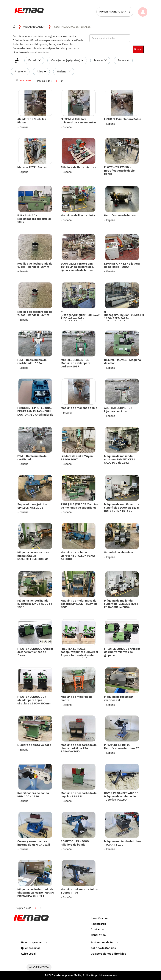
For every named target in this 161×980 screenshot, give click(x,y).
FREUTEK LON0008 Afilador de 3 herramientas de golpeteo (122, 652)
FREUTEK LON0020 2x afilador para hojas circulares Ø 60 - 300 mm (34, 700)
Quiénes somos (31, 948)
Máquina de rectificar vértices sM (119, 699)
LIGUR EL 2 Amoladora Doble (123, 119)
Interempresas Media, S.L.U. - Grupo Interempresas (86, 975)
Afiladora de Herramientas (78, 167)
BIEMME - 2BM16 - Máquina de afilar (122, 362)
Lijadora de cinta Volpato (34, 745)
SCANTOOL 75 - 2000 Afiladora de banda (75, 843)
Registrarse (98, 924)
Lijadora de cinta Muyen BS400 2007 (77, 458)
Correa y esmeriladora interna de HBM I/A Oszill (34, 843)
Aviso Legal (28, 954)
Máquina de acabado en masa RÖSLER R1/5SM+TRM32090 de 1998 (33, 557)
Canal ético (98, 935)
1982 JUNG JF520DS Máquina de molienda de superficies (79, 506)
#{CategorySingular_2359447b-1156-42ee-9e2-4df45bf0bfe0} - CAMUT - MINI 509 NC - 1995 (82, 318)
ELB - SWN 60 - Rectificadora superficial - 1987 (35, 219)
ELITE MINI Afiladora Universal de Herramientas (79, 121)
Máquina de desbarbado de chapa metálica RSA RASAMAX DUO (79, 748)
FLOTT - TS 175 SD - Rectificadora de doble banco (119, 171)
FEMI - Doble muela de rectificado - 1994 (32, 362)
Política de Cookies (103, 948)
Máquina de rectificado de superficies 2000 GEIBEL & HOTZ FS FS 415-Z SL (122, 508)
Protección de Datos (104, 943)
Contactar (98, 929)
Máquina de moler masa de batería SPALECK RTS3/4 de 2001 (79, 604)
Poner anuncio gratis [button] (115, 12)
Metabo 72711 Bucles (32, 167)
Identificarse (99, 918)
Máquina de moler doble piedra (77, 699)
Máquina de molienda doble (79, 408)
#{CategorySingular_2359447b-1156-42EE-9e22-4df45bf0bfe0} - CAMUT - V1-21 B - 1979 (125, 318)
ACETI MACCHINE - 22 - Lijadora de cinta (119, 410)
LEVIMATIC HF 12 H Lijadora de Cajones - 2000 (122, 265)
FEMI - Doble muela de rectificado (32, 458)
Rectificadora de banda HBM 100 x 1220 (33, 795)
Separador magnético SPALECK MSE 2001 (32, 506)
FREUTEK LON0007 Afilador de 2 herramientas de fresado (35, 652)
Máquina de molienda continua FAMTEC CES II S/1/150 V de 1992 (120, 459)
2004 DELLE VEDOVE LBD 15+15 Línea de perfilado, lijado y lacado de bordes (77, 267)
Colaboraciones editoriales (108, 954)
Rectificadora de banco (120, 216)
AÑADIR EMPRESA (39, 967)
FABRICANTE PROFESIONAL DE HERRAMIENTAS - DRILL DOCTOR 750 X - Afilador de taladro (35, 413)
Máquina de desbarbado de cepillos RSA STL (79, 795)
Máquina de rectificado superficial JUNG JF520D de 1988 (35, 604)
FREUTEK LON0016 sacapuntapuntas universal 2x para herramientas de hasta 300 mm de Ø (79, 654)
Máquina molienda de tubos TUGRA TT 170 (123, 843)
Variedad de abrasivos (119, 553)
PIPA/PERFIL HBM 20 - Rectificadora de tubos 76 (122, 747)
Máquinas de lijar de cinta (78, 216)
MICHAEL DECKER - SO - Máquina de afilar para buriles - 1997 (76, 363)
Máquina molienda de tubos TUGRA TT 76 (79, 891)
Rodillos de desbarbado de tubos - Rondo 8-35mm (35, 265)
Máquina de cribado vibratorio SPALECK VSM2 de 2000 (78, 556)
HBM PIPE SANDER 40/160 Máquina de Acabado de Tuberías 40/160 (121, 796)
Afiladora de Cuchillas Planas (32, 121)
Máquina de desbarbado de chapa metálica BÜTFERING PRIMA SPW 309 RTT (36, 893)
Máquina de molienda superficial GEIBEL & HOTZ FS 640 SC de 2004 (121, 604)
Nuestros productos (34, 943)
